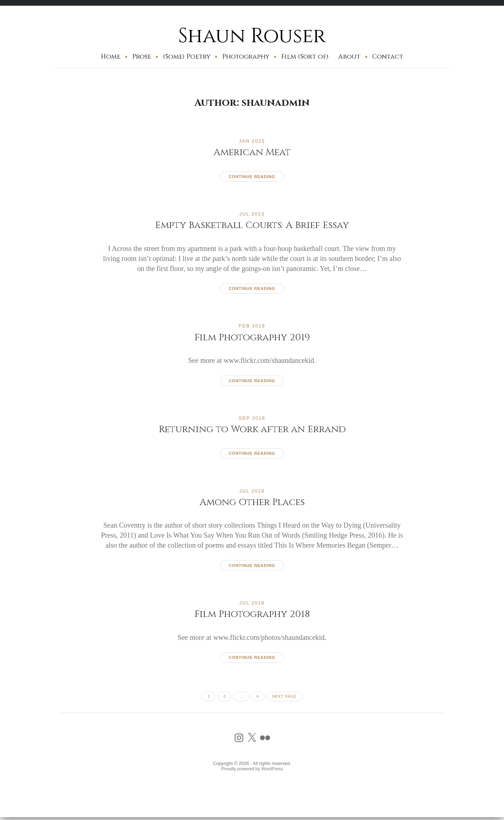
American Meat (252, 152)
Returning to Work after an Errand (252, 429)
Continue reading (252, 177)
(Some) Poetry (187, 57)
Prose (142, 57)
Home (111, 57)
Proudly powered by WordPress (252, 771)
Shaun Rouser (252, 36)
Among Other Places (252, 502)
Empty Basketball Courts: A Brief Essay (252, 225)
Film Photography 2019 (252, 337)
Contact (388, 57)
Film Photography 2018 (252, 614)
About (349, 57)
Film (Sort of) (305, 57)
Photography (246, 57)
